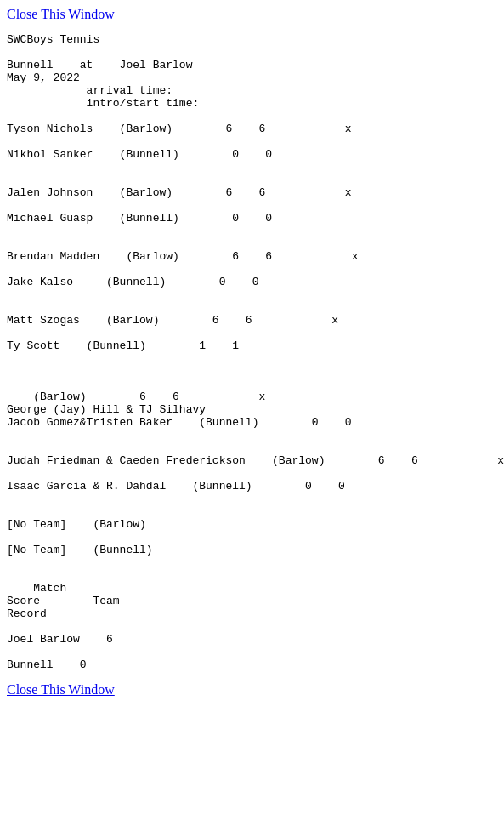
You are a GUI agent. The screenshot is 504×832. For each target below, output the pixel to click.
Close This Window (61, 14)
